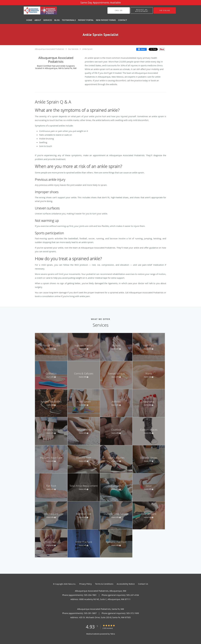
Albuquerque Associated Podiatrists (49, 49)
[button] (142, 10)
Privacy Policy (85, 584)
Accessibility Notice (126, 584)
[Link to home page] (36, 10)
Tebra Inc (72, 584)
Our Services (73, 49)
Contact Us (143, 584)
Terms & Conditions (104, 584)
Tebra (113, 634)
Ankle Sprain (87, 49)
